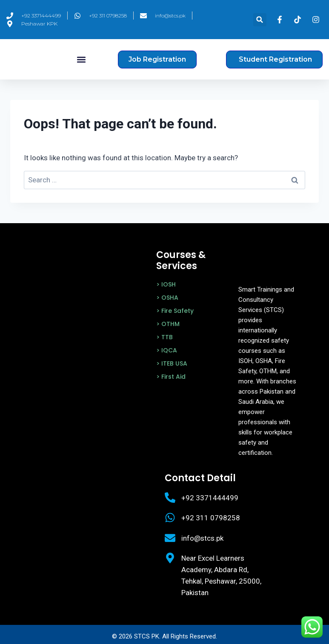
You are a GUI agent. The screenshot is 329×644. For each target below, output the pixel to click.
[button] (260, 20)
